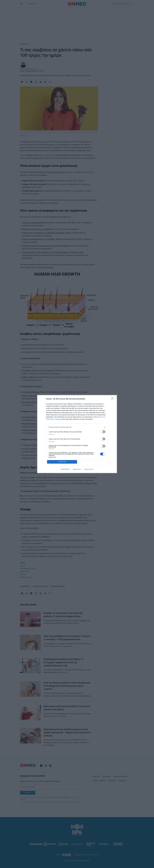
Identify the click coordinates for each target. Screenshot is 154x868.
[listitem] (77, 427)
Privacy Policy (89, 469)
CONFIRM (62, 462)
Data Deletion (65, 469)
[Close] (113, 399)
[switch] (103, 432)
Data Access (77, 469)
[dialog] (77, 434)
